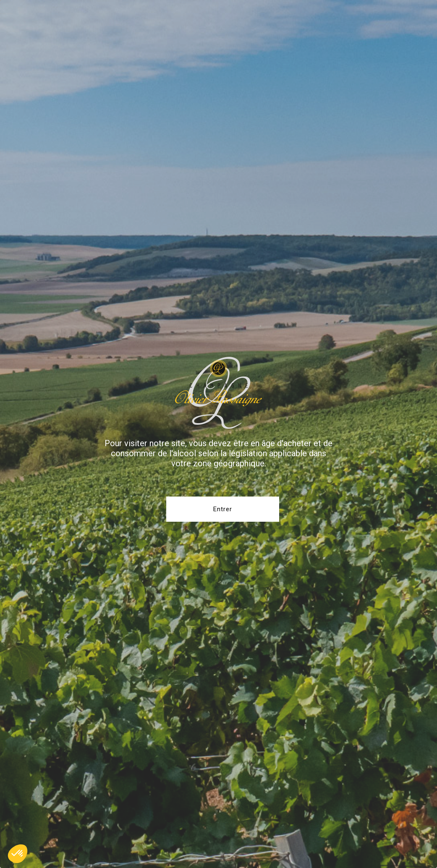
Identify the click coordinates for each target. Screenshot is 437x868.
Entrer (223, 509)
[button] (18, 854)
